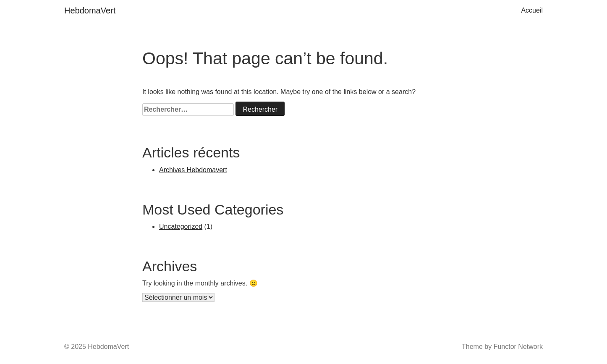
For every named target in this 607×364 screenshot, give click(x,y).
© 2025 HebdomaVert (97, 347)
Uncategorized (181, 227)
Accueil (532, 10)
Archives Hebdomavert (193, 170)
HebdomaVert (90, 10)
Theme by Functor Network (502, 347)
